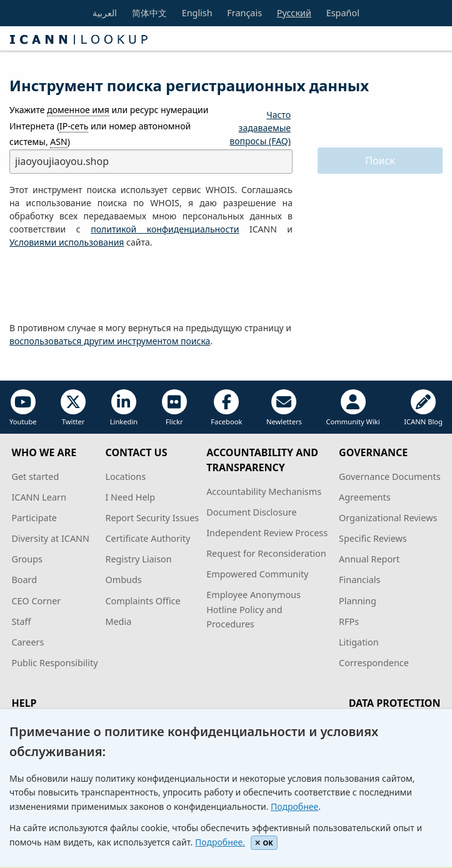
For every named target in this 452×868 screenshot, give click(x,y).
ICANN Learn (38, 497)
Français (244, 13)
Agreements (365, 497)
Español (343, 13)
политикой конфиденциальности (165, 229)
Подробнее (294, 806)
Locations (125, 476)
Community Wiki (353, 408)
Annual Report (369, 559)
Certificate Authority (148, 538)
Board (24, 580)
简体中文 (149, 13)
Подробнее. (220, 842)
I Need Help (130, 497)
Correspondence (374, 663)
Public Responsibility (54, 663)
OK (264, 843)
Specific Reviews (373, 538)
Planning (358, 601)
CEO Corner (36, 601)
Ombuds (123, 580)
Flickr (174, 408)
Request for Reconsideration (266, 553)
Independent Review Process (267, 533)
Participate (34, 518)
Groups (27, 559)
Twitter (73, 408)
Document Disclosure (251, 512)
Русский (294, 13)
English (197, 13)
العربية (105, 13)
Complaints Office (143, 601)
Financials (359, 580)
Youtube (23, 408)
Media (118, 621)
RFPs (349, 621)
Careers (28, 642)
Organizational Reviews (388, 518)
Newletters (284, 408)
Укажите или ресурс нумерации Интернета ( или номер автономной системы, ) (109, 126)
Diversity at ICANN (50, 538)
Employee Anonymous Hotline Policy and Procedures (254, 609)
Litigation (359, 642)
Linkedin (124, 408)
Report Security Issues (152, 518)
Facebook (226, 408)
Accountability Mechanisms (264, 491)
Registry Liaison (138, 559)
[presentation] (104, 286)
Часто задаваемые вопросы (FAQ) (260, 128)
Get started (35, 476)
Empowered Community (257, 574)
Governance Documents (389, 476)
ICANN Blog (423, 408)
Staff (21, 621)
